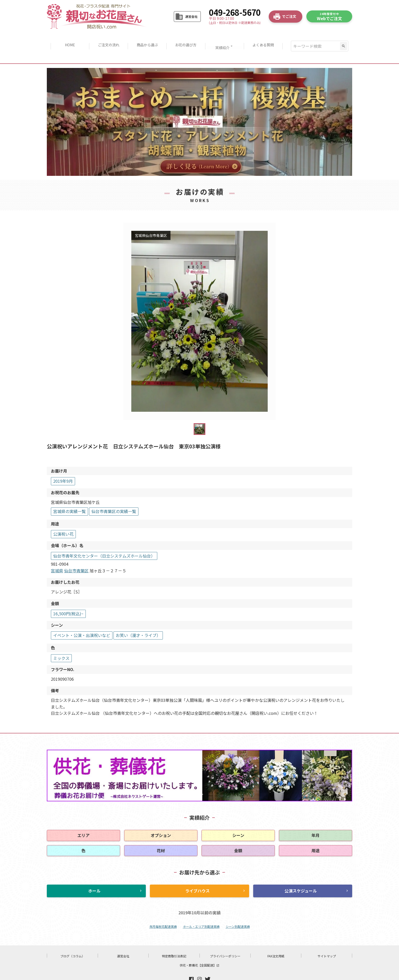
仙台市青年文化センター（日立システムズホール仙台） (104, 540)
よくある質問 (266, 38)
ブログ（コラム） (73, 940)
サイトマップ (327, 940)
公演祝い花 (63, 518)
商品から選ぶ (147, 38)
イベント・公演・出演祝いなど (82, 620)
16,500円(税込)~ (68, 598)
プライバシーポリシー (225, 940)
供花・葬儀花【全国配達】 (199, 949)
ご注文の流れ (107, 38)
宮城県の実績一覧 (69, 496)
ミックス (61, 642)
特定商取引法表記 (174, 940)
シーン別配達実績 (238, 911)
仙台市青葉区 (76, 555)
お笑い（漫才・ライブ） (138, 620)
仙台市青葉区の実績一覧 (114, 496)
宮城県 (57, 555)
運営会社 (123, 940)
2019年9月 (63, 465)
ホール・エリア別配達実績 (201, 911)
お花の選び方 (187, 38)
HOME (67, 38)
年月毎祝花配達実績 (163, 911)
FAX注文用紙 (276, 940)
